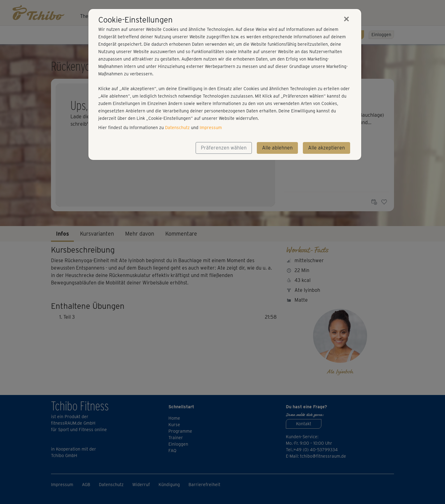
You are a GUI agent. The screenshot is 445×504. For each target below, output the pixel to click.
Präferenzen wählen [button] (224, 148)
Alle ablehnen (277, 148)
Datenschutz (177, 128)
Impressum (211, 128)
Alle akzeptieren (326, 148)
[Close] (346, 19)
